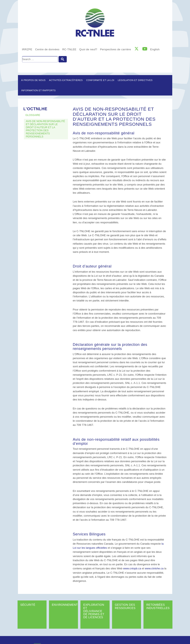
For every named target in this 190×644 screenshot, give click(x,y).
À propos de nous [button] (33, 80)
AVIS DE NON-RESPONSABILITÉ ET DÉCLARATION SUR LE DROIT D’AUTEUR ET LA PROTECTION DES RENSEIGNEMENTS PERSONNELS (46, 129)
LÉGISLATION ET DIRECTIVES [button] (135, 80)
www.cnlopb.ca (132, 568)
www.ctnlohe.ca (154, 568)
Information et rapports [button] (38, 90)
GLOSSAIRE (33, 115)
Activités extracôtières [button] (66, 80)
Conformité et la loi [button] (100, 80)
